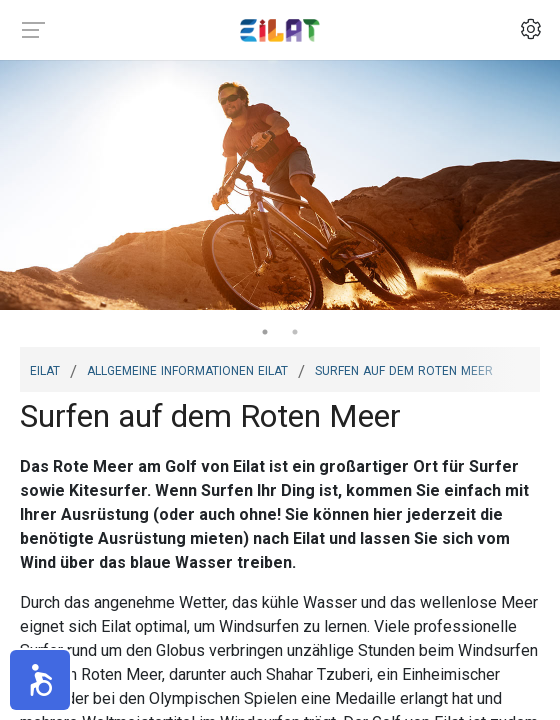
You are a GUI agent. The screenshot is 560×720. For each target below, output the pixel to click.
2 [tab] (295, 332)
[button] (40, 680)
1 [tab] (265, 332)
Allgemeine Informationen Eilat (187, 369)
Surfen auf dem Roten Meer (404, 369)
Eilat (45, 369)
